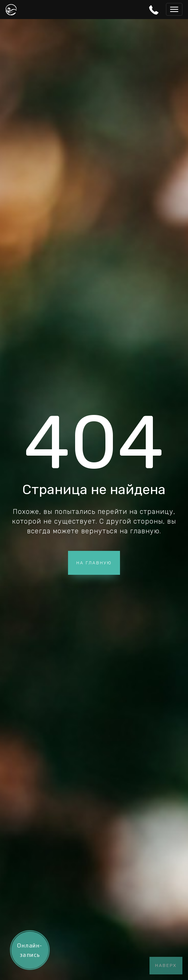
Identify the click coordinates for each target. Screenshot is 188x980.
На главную (94, 563)
